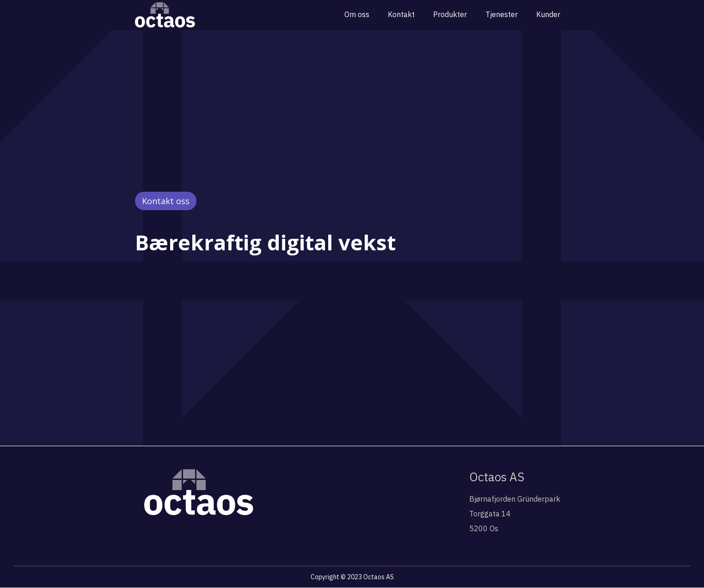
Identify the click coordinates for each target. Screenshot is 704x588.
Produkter (450, 14)
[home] (165, 15)
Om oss (357, 14)
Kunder (548, 14)
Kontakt (401, 14)
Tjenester (502, 14)
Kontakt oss (166, 201)
